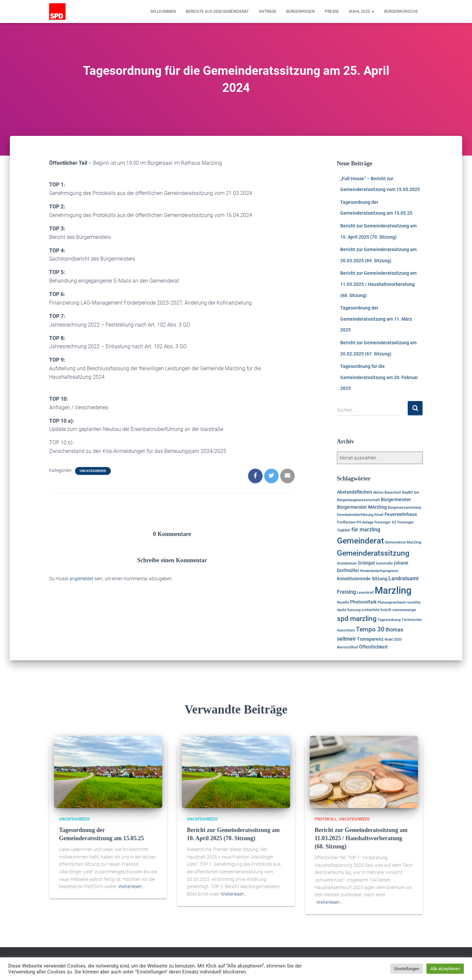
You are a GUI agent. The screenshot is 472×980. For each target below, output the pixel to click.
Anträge (267, 11)
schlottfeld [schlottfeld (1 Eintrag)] (370, 610)
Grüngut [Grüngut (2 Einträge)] (366, 563)
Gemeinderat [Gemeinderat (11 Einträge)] (360, 541)
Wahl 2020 (362, 11)
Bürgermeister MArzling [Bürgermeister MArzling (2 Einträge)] (362, 507)
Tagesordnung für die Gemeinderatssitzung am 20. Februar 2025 (379, 377)
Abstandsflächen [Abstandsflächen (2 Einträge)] (354, 492)
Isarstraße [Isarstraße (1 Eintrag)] (384, 563)
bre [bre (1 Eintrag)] (417, 492)
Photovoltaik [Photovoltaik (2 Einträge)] (363, 602)
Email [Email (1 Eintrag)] (379, 515)
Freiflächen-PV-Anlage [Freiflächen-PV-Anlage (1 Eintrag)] (355, 522)
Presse (332, 11)
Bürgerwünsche (401, 11)
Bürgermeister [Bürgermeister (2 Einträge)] (396, 500)
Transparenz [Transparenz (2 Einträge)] (370, 639)
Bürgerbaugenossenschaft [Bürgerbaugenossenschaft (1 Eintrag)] (358, 500)
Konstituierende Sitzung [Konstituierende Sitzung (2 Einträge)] (362, 579)
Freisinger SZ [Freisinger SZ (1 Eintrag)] (385, 522)
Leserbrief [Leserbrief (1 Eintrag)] (365, 593)
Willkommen (163, 11)
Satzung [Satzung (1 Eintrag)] (354, 610)
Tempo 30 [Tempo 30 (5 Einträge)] (370, 629)
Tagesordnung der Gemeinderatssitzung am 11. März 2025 (376, 319)
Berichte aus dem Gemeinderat (217, 11)
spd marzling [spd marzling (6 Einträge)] (357, 619)
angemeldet (81, 579)
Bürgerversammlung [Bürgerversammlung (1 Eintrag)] (404, 508)
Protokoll (326, 819)
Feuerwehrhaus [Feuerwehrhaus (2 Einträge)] (401, 514)
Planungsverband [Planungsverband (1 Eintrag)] (392, 602)
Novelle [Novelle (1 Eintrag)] (343, 602)
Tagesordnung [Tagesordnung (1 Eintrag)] (389, 620)
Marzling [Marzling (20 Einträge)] (393, 590)
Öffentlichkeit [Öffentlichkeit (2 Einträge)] (373, 647)
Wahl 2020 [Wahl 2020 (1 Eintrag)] (393, 639)
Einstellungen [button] (407, 969)
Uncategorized (93, 471)
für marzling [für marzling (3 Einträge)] (366, 530)
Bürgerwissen (301, 11)
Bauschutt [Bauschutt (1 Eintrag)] (393, 492)
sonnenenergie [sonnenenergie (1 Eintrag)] (404, 610)
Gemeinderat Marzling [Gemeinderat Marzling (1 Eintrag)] (403, 542)
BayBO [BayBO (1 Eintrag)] (408, 492)
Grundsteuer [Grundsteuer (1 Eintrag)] (347, 563)
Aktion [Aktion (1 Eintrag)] (378, 492)
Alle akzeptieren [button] (445, 969)
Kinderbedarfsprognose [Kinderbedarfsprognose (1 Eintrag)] (379, 571)
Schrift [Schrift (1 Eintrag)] (386, 610)
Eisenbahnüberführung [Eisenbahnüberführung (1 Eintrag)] (355, 515)
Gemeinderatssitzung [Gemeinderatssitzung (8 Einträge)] (373, 553)
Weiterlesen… (132, 886)
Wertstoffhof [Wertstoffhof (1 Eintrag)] (347, 647)
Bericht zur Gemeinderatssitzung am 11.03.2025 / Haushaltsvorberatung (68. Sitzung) (378, 284)
